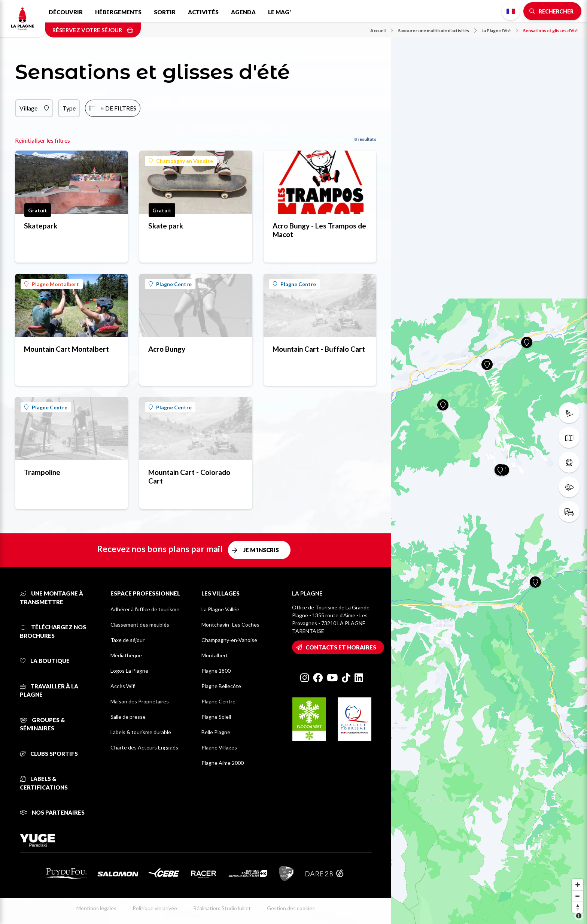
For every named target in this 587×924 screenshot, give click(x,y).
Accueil (382, 31)
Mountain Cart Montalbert (66, 349)
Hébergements (118, 12)
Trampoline (42, 472)
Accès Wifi (123, 686)
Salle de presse (128, 717)
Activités (203, 12)
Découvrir (66, 12)
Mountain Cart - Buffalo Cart (319, 349)
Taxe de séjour (127, 640)
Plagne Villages (219, 747)
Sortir (165, 12)
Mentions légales (96, 908)
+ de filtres (118, 108)
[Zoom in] (578, 885)
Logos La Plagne (129, 671)
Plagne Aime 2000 (223, 763)
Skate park (166, 226)
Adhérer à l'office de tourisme (145, 609)
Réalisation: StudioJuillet (222, 908)
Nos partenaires (52, 812)
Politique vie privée (155, 908)
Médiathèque (126, 655)
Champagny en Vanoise (181, 161)
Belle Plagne (216, 732)
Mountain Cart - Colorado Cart (189, 476)
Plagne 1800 (216, 671)
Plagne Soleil (216, 717)
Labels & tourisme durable (141, 732)
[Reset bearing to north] (578, 907)
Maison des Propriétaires (140, 701)
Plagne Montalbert (52, 284)
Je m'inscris (261, 550)
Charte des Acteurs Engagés (144, 747)
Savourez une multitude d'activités (437, 31)
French (511, 11)
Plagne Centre (170, 284)
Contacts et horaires (341, 647)
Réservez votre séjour (93, 30)
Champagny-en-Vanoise (229, 640)
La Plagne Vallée (220, 609)
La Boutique (45, 661)
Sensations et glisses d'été (550, 31)
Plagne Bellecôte (221, 686)
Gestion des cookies (291, 908)
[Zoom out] (578, 896)
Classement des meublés (140, 625)
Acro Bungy (167, 349)
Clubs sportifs (49, 754)
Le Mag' (279, 12)
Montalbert (215, 655)
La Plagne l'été (500, 31)
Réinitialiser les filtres (42, 140)
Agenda (243, 12)
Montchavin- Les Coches (230, 625)
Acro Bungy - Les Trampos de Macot (319, 230)
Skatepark (41, 226)
